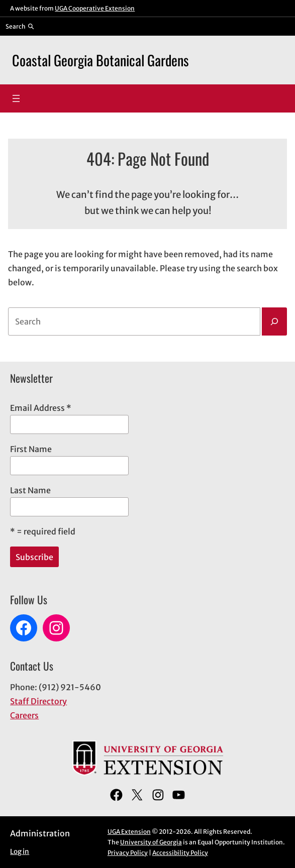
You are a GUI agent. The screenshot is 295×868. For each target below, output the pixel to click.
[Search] (274, 321)
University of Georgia (151, 842)
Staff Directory (38, 701)
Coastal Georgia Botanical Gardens (101, 60)
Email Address (41, 408)
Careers (24, 715)
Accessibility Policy (180, 853)
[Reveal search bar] (20, 26)
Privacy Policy (128, 853)
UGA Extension (129, 832)
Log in (20, 852)
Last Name (30, 490)
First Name (31, 449)
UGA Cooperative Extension (95, 8)
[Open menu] (16, 98)
